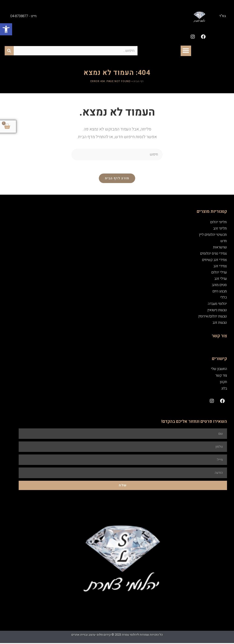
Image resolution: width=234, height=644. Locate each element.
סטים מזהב (219, 286)
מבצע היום (220, 292)
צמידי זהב (220, 267)
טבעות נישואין (217, 311)
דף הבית (138, 81)
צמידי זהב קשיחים (214, 260)
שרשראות (220, 248)
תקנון (223, 383)
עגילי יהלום (219, 273)
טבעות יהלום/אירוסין (213, 317)
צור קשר (221, 376)
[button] (6, 29)
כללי (224, 298)
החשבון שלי (219, 370)
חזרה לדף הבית (117, 179)
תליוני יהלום (219, 223)
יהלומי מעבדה (217, 304)
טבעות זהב (220, 323)
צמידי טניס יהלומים (213, 254)
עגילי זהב (221, 279)
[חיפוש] (9, 51)
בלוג (224, 389)
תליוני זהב (220, 229)
